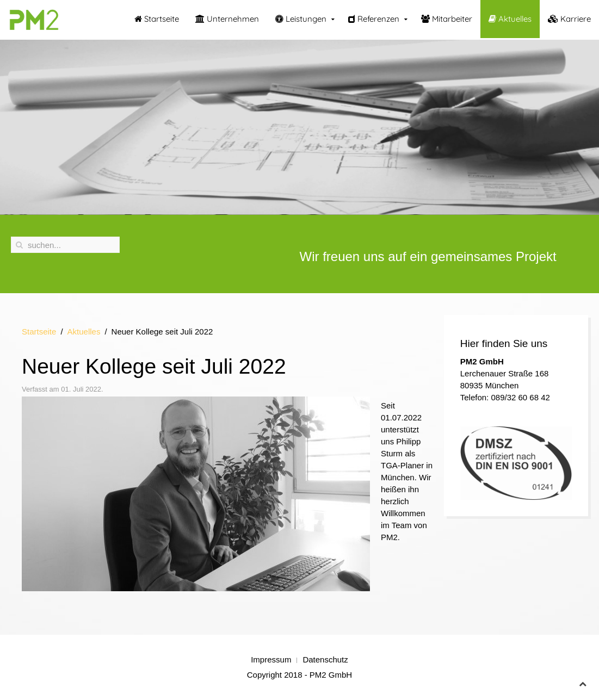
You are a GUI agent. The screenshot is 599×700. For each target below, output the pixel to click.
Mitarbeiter (447, 19)
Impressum (271, 659)
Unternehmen (227, 19)
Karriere (569, 19)
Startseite (157, 19)
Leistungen (301, 19)
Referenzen (374, 19)
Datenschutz (325, 659)
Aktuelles (510, 19)
